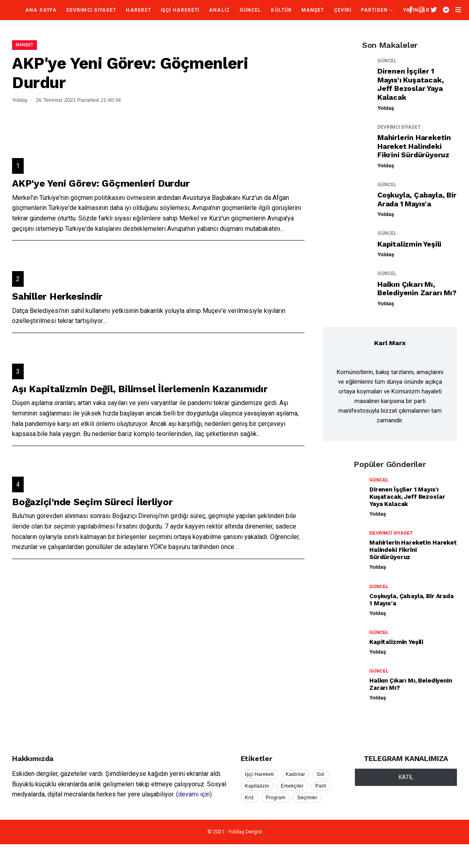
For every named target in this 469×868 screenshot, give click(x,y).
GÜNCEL (250, 10)
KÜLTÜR (281, 10)
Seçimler (307, 798)
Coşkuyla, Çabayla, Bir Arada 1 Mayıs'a (417, 199)
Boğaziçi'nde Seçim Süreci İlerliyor (92, 502)
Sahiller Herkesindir (57, 296)
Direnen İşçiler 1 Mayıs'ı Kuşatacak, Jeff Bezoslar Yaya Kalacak (411, 84)
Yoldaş (386, 108)
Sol (321, 774)
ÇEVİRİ (343, 10)
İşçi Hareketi (260, 774)
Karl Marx (390, 343)
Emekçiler (292, 786)
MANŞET (313, 10)
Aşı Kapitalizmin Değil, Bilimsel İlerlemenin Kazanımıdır (140, 389)
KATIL (406, 777)
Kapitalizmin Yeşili (409, 244)
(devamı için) (194, 794)
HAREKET (138, 10)
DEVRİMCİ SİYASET (91, 10)
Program (275, 798)
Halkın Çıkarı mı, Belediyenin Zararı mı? (417, 289)
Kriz (250, 798)
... (282, 229)
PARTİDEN (374, 10)
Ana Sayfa (41, 10)
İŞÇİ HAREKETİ (180, 10)
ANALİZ (219, 10)
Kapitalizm (257, 786)
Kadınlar (296, 774)
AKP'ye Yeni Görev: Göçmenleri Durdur (101, 183)
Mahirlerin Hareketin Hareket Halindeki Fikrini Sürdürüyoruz (414, 146)
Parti (321, 786)
